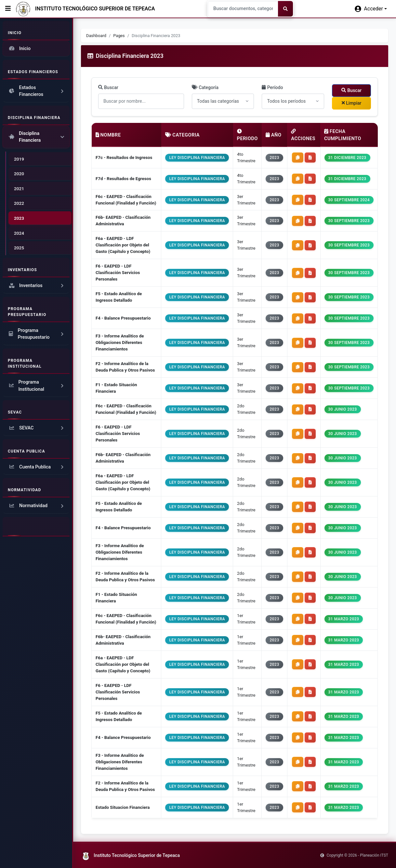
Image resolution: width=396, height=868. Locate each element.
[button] (371, 9)
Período (272, 87)
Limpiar (352, 103)
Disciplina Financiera (36, 137)
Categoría (205, 87)
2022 (19, 203)
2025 (19, 248)
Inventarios (37, 286)
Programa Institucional (37, 386)
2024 (19, 233)
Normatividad (37, 506)
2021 (19, 189)
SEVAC (37, 428)
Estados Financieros (37, 91)
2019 (19, 159)
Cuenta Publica (37, 467)
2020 (19, 174)
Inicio (19, 49)
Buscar (108, 87)
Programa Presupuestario (37, 334)
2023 (19, 218)
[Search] (243, 9)
